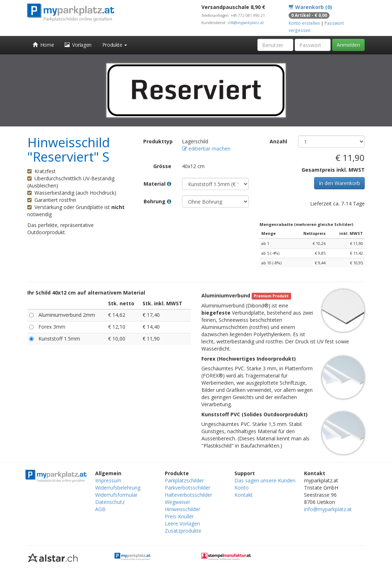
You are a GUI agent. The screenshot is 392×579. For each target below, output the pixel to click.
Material (157, 184)
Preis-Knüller (179, 516)
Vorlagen (78, 45)
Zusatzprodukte (183, 531)
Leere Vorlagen (182, 524)
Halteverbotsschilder (188, 495)
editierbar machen (206, 149)
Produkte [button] (115, 45)
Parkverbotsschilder (188, 488)
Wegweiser (178, 502)
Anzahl (278, 141)
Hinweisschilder (183, 509)
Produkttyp (158, 141)
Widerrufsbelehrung (118, 488)
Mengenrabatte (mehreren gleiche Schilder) (306, 224)
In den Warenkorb (339, 183)
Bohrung (157, 201)
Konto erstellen (304, 23)
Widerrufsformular (116, 495)
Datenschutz (110, 502)
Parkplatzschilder (184, 480)
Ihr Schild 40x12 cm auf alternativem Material (86, 293)
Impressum (108, 480)
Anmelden (348, 45)
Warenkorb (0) (310, 7)
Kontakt (244, 495)
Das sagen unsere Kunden (265, 480)
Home (43, 45)
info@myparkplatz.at (246, 23)
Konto (242, 488)
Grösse (162, 166)
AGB (100, 509)
